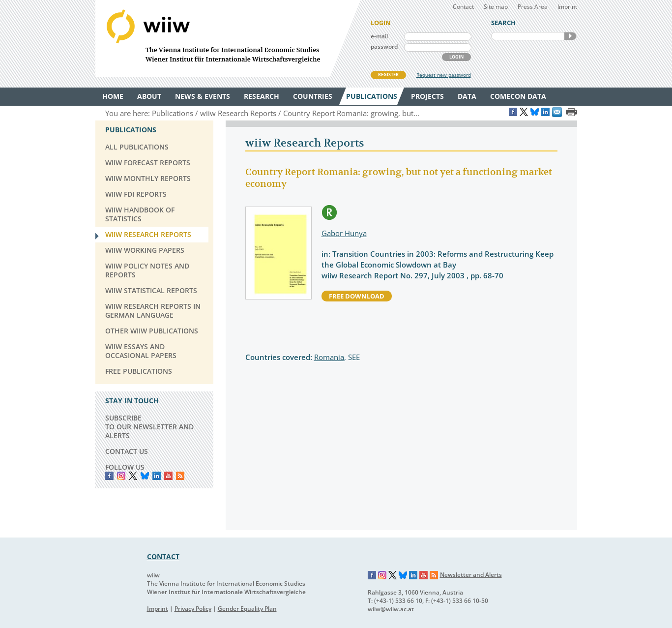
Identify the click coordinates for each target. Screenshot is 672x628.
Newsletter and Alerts (471, 575)
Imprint (567, 7)
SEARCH (570, 36)
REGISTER (388, 75)
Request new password (444, 75)
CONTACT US (127, 451)
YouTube (168, 476)
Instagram (382, 575)
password (384, 46)
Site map (496, 7)
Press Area (533, 7)
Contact (463, 7)
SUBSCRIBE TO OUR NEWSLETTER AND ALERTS (149, 427)
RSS (180, 476)
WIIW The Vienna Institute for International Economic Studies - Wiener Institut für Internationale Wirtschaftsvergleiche (228, 39)
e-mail (379, 36)
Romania (329, 357)
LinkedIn (157, 476)
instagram (121, 476)
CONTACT (163, 556)
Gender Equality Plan (247, 609)
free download (357, 296)
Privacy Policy (193, 609)
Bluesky (145, 476)
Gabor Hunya (344, 233)
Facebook (109, 476)
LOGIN (456, 57)
